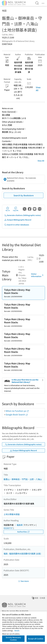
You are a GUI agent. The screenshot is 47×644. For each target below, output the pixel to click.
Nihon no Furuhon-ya (17, 411)
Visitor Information (38, 275)
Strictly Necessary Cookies (13, 639)
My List (8, 209)
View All (38, 89)
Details (17, 630)
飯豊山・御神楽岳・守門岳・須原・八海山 (23, 479)
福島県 (20, 525)
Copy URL (16, 209)
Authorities (23, 532)
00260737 (8, 528)
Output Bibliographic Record (18, 220)
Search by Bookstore (24, 195)
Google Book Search (17, 414)
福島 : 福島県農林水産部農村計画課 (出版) (22, 554)
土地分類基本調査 (12, 514)
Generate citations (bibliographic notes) (22, 215)
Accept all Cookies (36, 639)
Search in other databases (17, 225)
